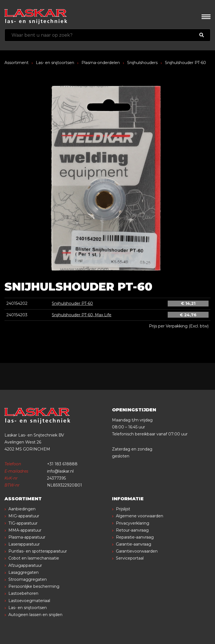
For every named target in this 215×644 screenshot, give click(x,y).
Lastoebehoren (23, 593)
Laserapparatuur (24, 544)
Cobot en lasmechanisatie (34, 558)
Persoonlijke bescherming (34, 586)
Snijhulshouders (142, 63)
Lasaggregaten (24, 572)
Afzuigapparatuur (25, 565)
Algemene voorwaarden (140, 516)
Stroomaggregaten (28, 579)
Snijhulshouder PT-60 (72, 303)
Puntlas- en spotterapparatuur (38, 551)
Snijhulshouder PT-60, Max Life (82, 315)
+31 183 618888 (62, 464)
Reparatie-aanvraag (135, 537)
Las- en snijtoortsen (55, 63)
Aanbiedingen (22, 509)
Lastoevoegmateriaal (29, 601)
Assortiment (17, 63)
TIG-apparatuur (23, 523)
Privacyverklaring (133, 523)
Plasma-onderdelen (101, 63)
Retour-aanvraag (132, 530)
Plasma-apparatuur (27, 537)
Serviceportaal (130, 558)
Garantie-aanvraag (134, 544)
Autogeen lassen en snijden (35, 615)
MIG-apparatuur (24, 516)
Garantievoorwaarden (137, 551)
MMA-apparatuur (25, 530)
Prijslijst (123, 509)
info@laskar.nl (60, 471)
